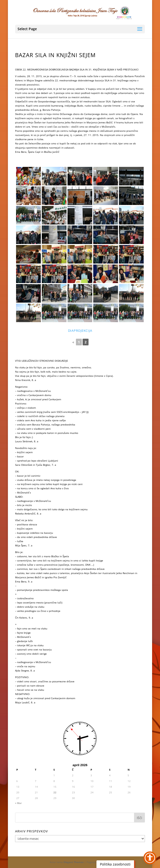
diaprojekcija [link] (80, 331)
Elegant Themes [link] (74, 862)
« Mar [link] (18, 803)
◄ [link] (73, 342)
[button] (80, 29)
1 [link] (79, 342)
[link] (80, 12)
